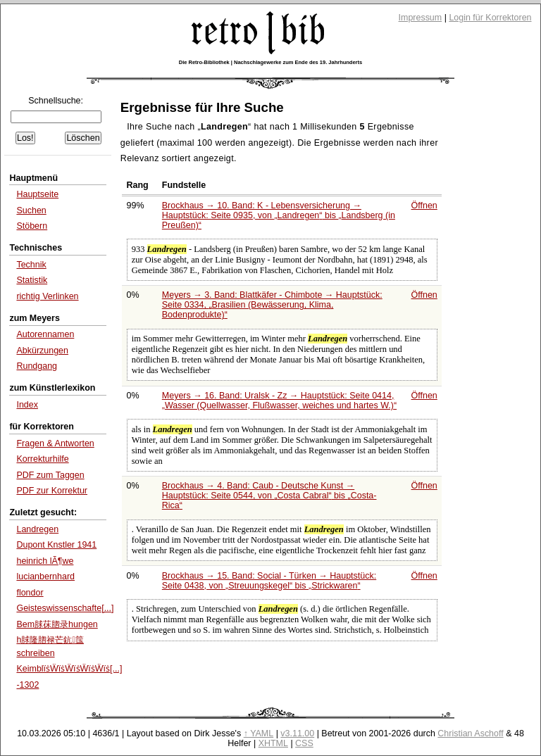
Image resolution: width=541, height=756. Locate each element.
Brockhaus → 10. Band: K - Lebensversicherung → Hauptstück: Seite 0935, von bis (279, 215)
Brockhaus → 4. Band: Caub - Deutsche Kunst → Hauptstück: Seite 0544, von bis (269, 496)
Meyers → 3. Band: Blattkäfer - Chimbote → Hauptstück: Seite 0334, (272, 305)
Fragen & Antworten (55, 443)
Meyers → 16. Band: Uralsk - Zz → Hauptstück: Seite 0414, (279, 401)
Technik (31, 265)
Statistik (32, 280)
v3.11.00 (297, 733)
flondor (30, 593)
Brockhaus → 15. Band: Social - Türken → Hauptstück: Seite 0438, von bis (269, 581)
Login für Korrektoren (490, 18)
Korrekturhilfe (42, 459)
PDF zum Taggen (50, 475)
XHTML (273, 743)
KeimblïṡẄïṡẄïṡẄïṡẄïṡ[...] (69, 669)
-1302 (27, 685)
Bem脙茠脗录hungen (57, 624)
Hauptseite (37, 194)
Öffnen (424, 206)
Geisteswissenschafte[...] (65, 608)
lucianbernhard (45, 577)
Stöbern (32, 226)
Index (27, 405)
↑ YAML (259, 733)
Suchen (31, 210)
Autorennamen (45, 334)
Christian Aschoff (470, 733)
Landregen (37, 529)
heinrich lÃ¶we (45, 561)
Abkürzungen (42, 351)
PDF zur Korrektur (52, 491)
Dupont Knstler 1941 (56, 545)
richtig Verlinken (47, 296)
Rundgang (37, 366)
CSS (304, 743)
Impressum (421, 18)
